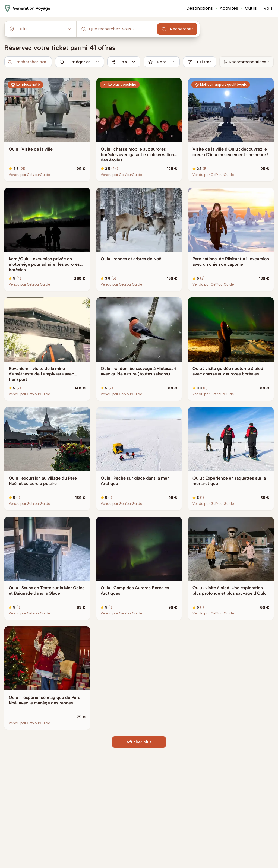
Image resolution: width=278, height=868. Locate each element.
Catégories (80, 62)
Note (162, 62)
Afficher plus (139, 742)
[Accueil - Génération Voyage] (27, 8)
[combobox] (247, 62)
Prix (124, 62)
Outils (251, 8)
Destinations (200, 8)
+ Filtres (200, 62)
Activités (229, 8)
